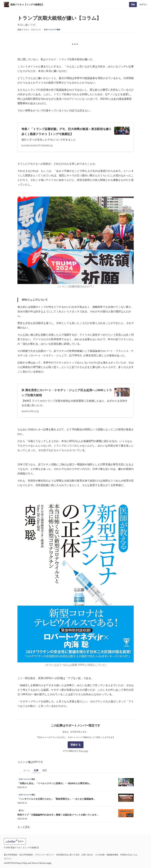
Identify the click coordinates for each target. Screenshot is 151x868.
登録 (133, 5)
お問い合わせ (87, 855)
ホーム (27, 770)
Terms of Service (39, 863)
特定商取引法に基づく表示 (68, 855)
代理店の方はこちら (129, 855)
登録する (76, 745)
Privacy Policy (21, 863)
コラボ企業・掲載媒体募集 (107, 855)
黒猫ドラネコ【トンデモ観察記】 (27, 5)
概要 (45, 770)
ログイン (143, 5)
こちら (85, 751)
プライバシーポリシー (45, 855)
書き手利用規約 (11, 855)
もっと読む (24, 827)
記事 (36, 770)
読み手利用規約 (26, 855)
